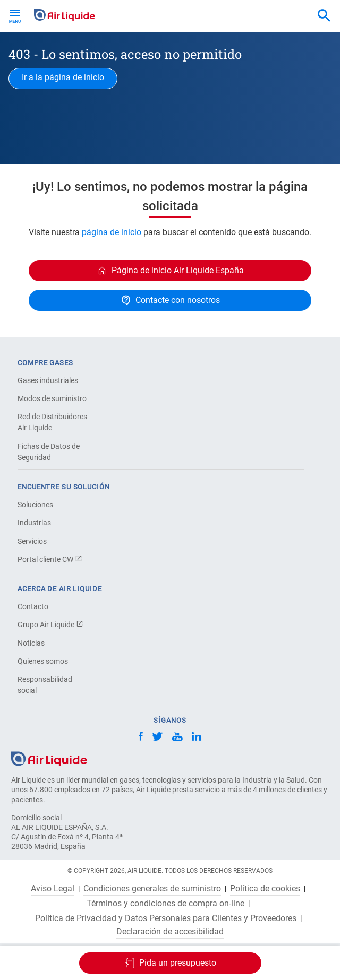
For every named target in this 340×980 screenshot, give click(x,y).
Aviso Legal (53, 889)
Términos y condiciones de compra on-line (165, 904)
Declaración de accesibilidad (170, 932)
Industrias (34, 523)
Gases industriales (48, 380)
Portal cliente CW (50, 559)
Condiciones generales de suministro (152, 889)
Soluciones (35, 505)
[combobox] (324, 16)
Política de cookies (265, 889)
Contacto (33, 606)
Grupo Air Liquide (50, 625)
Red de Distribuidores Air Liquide (52, 422)
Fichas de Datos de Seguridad (49, 452)
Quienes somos (43, 661)
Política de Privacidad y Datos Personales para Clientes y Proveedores (166, 918)
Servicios (32, 541)
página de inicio (112, 232)
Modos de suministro (52, 398)
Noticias (31, 643)
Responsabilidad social (45, 685)
